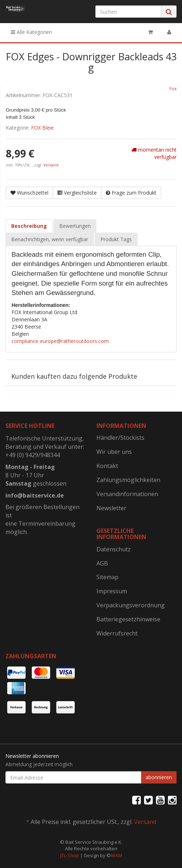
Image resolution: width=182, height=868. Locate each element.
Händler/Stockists (120, 438)
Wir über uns (114, 452)
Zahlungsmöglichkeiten (128, 480)
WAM (116, 855)
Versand (51, 165)
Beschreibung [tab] (29, 226)
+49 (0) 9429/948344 (33, 455)
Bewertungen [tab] (75, 226)
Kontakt (107, 466)
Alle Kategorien (31, 32)
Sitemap (107, 577)
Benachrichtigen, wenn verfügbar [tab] (50, 239)
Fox (173, 88)
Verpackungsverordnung (131, 605)
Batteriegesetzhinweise (128, 619)
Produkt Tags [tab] (116, 239)
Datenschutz (114, 549)
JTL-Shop (70, 855)
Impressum (112, 591)
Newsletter (111, 508)
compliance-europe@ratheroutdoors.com (60, 341)
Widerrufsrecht (117, 633)
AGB (102, 563)
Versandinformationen (127, 494)
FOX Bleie (42, 128)
